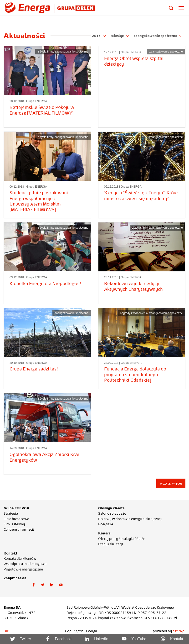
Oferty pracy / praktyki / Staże (122, 539)
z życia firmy (45, 52)
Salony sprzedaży (112, 513)
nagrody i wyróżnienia (134, 313)
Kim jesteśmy (14, 524)
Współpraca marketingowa (25, 564)
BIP (6, 631)
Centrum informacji (19, 529)
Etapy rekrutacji (111, 544)
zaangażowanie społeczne (158, 36)
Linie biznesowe (16, 519)
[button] (34, 585)
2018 (99, 36)
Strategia (11, 513)
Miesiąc (120, 36)
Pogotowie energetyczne (23, 569)
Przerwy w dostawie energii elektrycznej (130, 519)
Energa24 (106, 524)
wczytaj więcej (171, 483)
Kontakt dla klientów (20, 559)
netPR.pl (179, 631)
